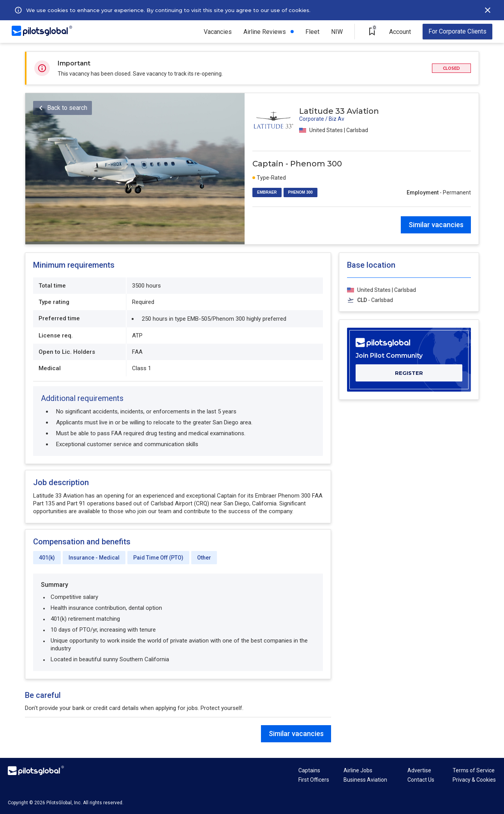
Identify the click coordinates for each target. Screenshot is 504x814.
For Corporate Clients (457, 31)
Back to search (67, 108)
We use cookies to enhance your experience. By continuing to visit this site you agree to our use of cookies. (168, 10)
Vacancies (218, 32)
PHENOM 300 (300, 192)
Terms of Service (474, 770)
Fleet (312, 32)
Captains (309, 770)
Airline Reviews (265, 32)
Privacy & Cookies (474, 780)
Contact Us (421, 780)
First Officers (314, 780)
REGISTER (409, 373)
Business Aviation (365, 780)
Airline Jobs (358, 770)
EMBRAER (267, 192)
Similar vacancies (436, 225)
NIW (337, 32)
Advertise (419, 770)
